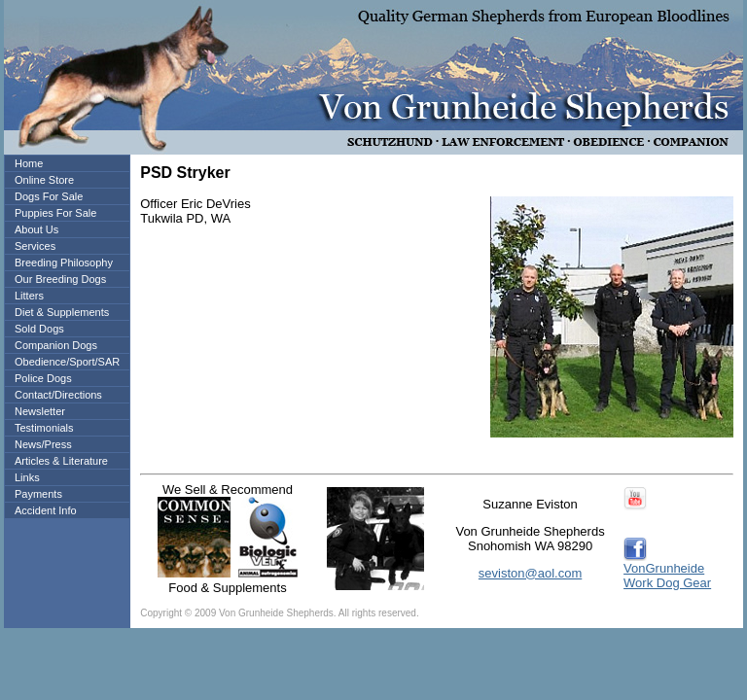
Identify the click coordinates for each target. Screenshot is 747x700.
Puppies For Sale (55, 213)
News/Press (43, 444)
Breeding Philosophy (64, 262)
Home (29, 163)
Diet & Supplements (62, 312)
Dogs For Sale (49, 196)
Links (27, 477)
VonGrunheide (664, 568)
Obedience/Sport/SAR (67, 362)
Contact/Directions (58, 395)
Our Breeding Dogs (60, 279)
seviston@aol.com (530, 573)
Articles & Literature (61, 461)
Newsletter (40, 411)
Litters (29, 296)
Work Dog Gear (667, 583)
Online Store (44, 180)
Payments (38, 494)
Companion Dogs (56, 345)
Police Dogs (43, 378)
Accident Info (46, 510)
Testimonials (44, 428)
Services (35, 246)
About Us (36, 229)
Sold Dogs (39, 329)
